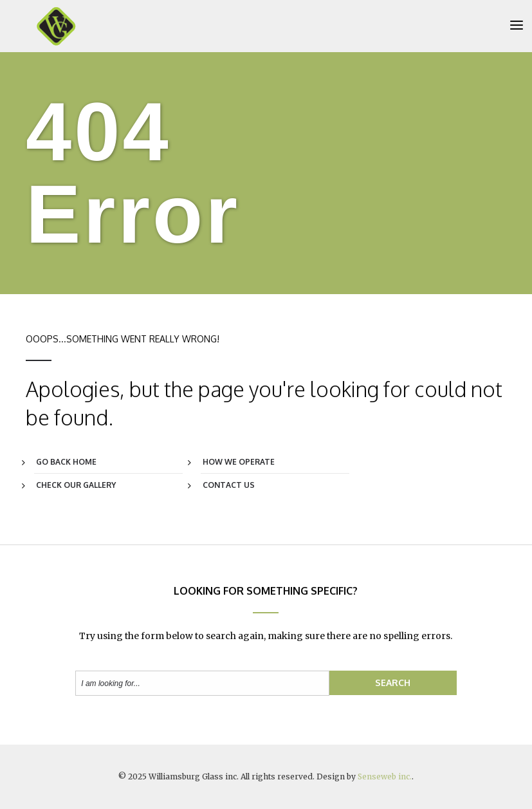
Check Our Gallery (76, 485)
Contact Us (229, 485)
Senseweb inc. (385, 776)
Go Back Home (66, 462)
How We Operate (239, 462)
